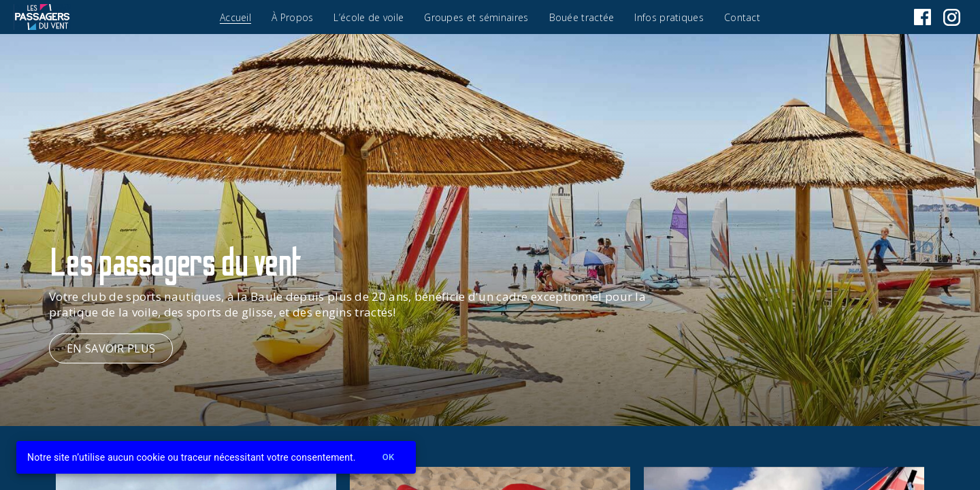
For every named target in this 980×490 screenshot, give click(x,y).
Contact (742, 17)
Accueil (235, 17)
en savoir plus (111, 348)
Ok (389, 458)
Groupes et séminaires (476, 17)
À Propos (292, 17)
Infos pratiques (669, 17)
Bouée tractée (582, 17)
